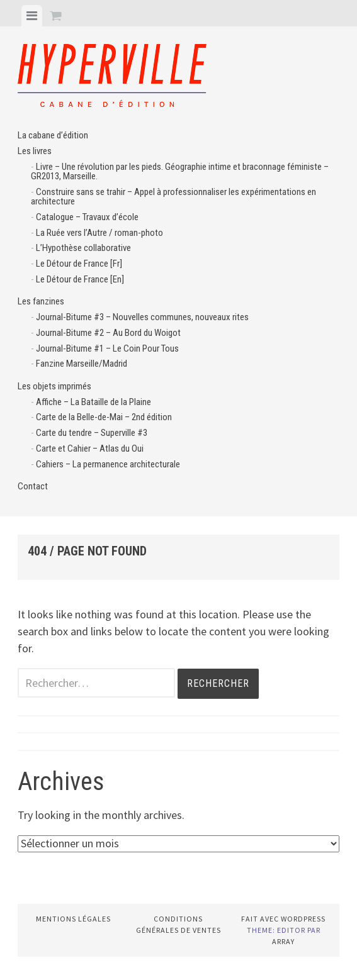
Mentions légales (73, 919)
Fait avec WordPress (283, 919)
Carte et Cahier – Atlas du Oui (90, 448)
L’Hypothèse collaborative (83, 248)
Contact (33, 486)
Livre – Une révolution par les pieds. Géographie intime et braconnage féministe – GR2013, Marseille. (180, 171)
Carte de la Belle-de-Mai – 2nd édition (104, 417)
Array (283, 941)
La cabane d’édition (53, 135)
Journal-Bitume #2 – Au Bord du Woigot (108, 333)
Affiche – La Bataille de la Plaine (93, 402)
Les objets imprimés (54, 386)
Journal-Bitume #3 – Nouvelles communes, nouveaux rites (142, 317)
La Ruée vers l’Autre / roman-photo (99, 233)
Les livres (35, 151)
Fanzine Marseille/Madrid (82, 364)
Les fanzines (41, 301)
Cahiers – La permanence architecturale (108, 464)
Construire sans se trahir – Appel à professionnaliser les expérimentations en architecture (173, 197)
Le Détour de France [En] (80, 279)
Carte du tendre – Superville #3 (92, 433)
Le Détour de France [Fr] (79, 264)
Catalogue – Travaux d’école (87, 217)
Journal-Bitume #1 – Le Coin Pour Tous (107, 348)
